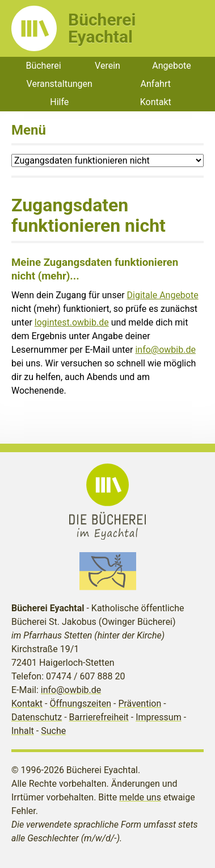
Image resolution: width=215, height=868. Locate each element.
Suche (53, 731)
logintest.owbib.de (72, 322)
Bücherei (43, 66)
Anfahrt (156, 84)
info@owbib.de (165, 350)
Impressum (159, 717)
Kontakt (156, 102)
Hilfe (59, 102)
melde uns (140, 797)
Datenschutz (37, 717)
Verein (107, 66)
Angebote (172, 66)
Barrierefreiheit (99, 717)
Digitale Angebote (163, 295)
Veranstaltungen (60, 84)
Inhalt (23, 731)
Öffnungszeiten (80, 704)
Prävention (140, 704)
